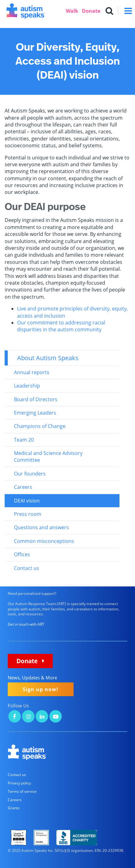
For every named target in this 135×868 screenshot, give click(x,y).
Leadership (27, 386)
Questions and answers (41, 527)
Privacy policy (19, 783)
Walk (72, 11)
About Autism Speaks (48, 358)
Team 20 (24, 440)
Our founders (30, 474)
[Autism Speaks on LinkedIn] (42, 717)
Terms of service (22, 791)
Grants (14, 808)
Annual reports (32, 372)
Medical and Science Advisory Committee (48, 457)
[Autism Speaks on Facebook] (15, 717)
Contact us (27, 568)
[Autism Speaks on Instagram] (28, 717)
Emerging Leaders (35, 413)
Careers (23, 487)
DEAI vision (27, 501)
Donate (91, 11)
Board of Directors (36, 399)
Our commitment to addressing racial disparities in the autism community (61, 326)
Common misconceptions (44, 541)
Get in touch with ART (26, 624)
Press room (28, 514)
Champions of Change (40, 426)
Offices (22, 554)
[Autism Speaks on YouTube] (56, 717)
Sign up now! (40, 689)
